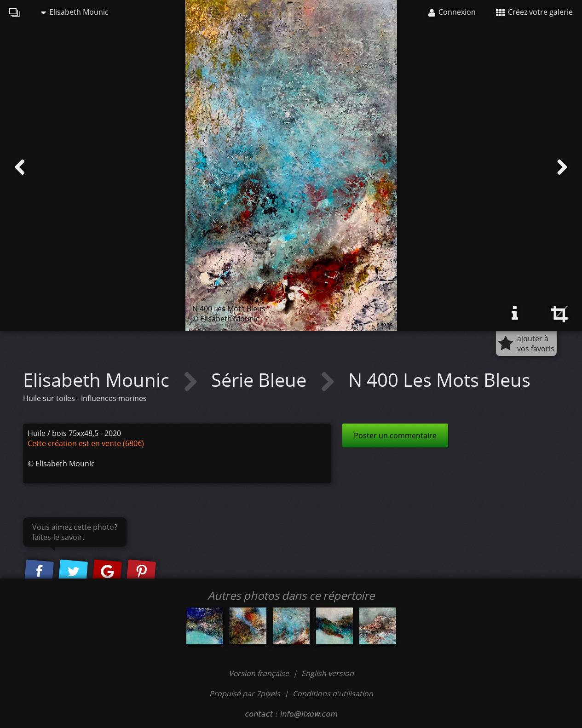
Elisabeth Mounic (75, 12)
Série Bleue (261, 380)
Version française (260, 673)
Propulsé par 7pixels (245, 694)
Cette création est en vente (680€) (86, 443)
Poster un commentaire (395, 436)
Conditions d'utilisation (333, 694)
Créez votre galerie (534, 12)
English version (328, 673)
